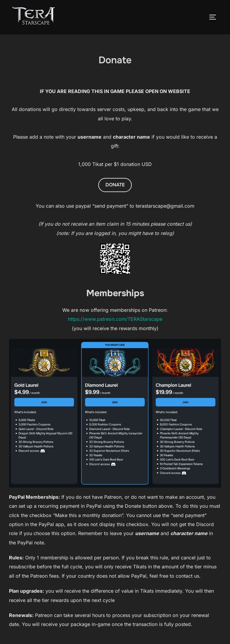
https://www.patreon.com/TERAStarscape (115, 319)
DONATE (115, 185)
